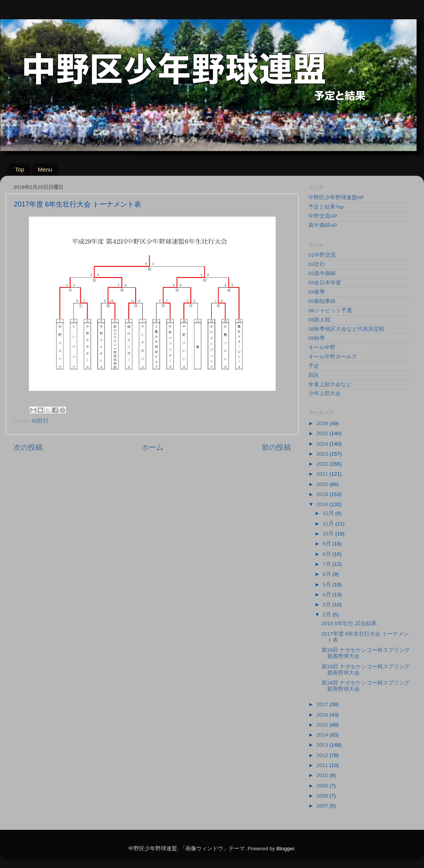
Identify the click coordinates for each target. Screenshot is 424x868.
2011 (323, 765)
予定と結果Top (326, 207)
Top (20, 169)
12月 (329, 513)
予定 (314, 366)
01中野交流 (322, 255)
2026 (323, 423)
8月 (327, 554)
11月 (329, 524)
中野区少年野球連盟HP (336, 198)
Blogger (285, 849)
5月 (327, 585)
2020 (323, 484)
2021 (323, 474)
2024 (323, 444)
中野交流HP (323, 216)
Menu (45, 169)
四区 (314, 375)
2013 (323, 745)
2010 (323, 775)
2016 (323, 715)
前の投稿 (276, 447)
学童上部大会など (330, 384)
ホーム (152, 447)
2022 (323, 464)
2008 (323, 796)
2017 (323, 704)
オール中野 (322, 347)
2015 (323, 725)
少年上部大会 (325, 393)
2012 (323, 755)
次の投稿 (28, 447)
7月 (327, 564)
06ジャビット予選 (330, 310)
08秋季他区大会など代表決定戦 (346, 329)
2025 (323, 433)
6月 (327, 574)
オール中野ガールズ (333, 357)
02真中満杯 (322, 273)
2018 (323, 504)
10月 (329, 534)
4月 (327, 595)
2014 (323, 735)
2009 (323, 786)
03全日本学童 (325, 283)
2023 (323, 454)
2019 (323, 494)
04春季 (317, 292)
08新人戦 (319, 320)
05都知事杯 (322, 301)
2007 (323, 806)
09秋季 (317, 338)
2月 (327, 615)
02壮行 (40, 421)
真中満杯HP (323, 225)
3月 (327, 605)
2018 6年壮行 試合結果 (349, 623)
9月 (327, 544)
